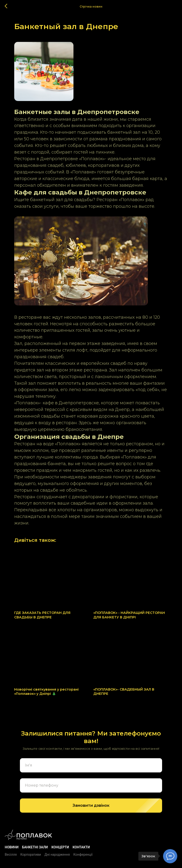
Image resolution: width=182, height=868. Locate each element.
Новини (12, 847)
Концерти (60, 847)
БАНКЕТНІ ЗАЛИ (35, 847)
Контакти (81, 847)
